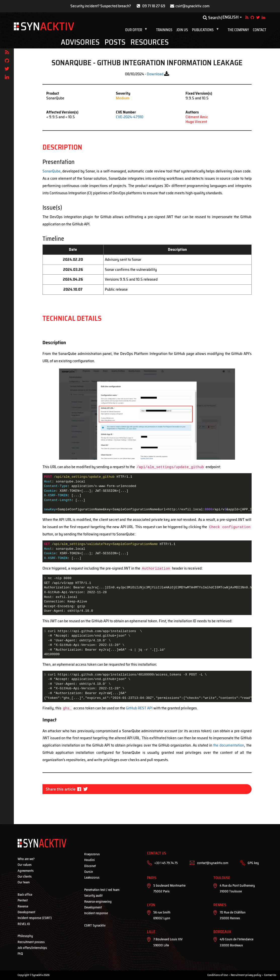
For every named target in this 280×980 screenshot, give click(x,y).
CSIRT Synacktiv (95, 925)
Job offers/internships (32, 948)
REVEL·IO (24, 924)
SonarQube (52, 171)
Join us (182, 30)
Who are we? (26, 859)
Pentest (23, 900)
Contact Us (270, 975)
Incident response (96, 913)
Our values (25, 865)
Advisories (80, 42)
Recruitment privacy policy (246, 975)
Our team (24, 882)
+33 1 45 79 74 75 (166, 863)
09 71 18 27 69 (154, 6)
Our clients (25, 876)
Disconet (90, 866)
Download (155, 74)
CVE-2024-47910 (130, 117)
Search (212, 18)
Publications (207, 30)
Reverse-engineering (98, 902)
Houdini (89, 860)
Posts (115, 42)
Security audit (93, 896)
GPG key (253, 863)
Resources (150, 42)
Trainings (164, 30)
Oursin (89, 872)
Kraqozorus (92, 854)
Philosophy (25, 936)
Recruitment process (31, 942)
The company (238, 30)
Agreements (26, 871)
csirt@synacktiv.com (193, 6)
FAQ (20, 954)
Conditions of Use (218, 975)
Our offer (137, 30)
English (230, 17)
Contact (260, 30)
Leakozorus (92, 877)
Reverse (23, 906)
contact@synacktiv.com (213, 863)
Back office (25, 895)
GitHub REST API (139, 708)
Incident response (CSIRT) (35, 918)
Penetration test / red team (102, 890)
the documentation (229, 745)
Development (26, 912)
